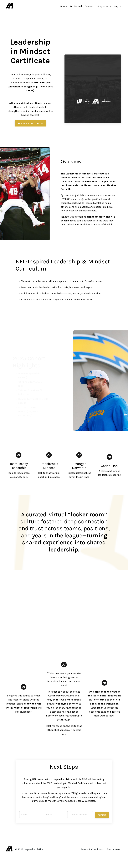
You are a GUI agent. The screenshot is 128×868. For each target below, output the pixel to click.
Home (62, 6)
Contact (88, 6)
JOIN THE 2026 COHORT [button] (30, 123)
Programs (104, 6)
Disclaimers (114, 852)
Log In (118, 6)
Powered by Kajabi (114, 861)
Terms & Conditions (92, 852)
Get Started (75, 6)
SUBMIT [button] (102, 817)
